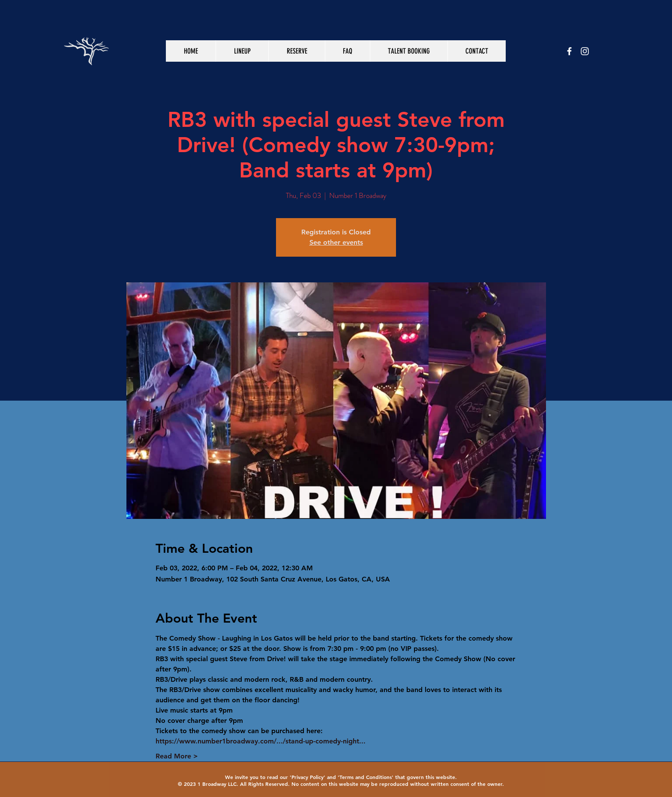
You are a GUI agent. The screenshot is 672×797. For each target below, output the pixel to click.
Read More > (177, 756)
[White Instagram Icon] (585, 51)
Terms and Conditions (366, 777)
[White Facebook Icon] (569, 51)
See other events (336, 242)
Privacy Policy (307, 777)
